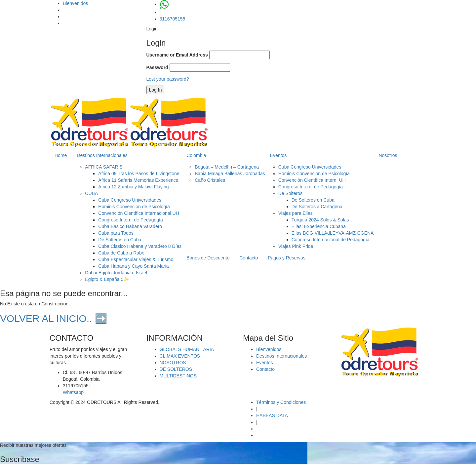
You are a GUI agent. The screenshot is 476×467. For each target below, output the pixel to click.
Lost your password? (168, 79)
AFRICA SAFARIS (104, 167)
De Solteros (290, 193)
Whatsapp (73, 392)
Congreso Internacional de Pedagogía (331, 240)
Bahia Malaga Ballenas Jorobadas (230, 174)
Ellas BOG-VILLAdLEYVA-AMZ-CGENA (333, 233)
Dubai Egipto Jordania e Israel (116, 273)
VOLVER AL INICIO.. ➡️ (54, 318)
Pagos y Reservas (287, 258)
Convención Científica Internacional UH (139, 213)
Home (61, 155)
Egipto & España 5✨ (107, 279)
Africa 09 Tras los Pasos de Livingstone (139, 174)
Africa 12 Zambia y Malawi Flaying (133, 187)
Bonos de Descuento (208, 258)
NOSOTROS (173, 363)
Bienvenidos (75, 3)
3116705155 (173, 19)
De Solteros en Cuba (120, 240)
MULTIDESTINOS (178, 376)
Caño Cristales (210, 180)
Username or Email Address (177, 55)
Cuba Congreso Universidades (130, 200)
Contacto (249, 258)
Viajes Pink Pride (296, 246)
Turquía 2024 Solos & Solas (320, 220)
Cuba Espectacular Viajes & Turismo (136, 259)
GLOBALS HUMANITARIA (187, 349)
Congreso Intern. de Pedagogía (130, 220)
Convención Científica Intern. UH (312, 180)
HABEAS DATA (272, 415)
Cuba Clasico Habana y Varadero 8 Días (140, 246)
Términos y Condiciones (281, 402)
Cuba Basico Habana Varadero (130, 226)
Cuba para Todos (116, 233)
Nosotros (388, 155)
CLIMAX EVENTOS (180, 356)
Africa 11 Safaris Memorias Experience (138, 180)
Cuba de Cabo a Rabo (121, 253)
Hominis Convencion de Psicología (134, 207)
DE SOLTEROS (176, 369)
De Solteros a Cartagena (317, 207)
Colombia (196, 155)
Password (157, 67)
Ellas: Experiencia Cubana (319, 226)
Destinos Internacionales (102, 155)
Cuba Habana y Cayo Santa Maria (133, 266)
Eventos (278, 155)
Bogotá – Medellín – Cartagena (227, 167)
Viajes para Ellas (296, 213)
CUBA (91, 193)
